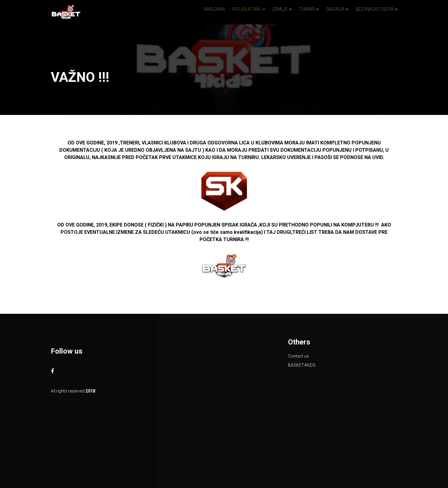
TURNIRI (307, 9)
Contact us (299, 356)
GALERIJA (335, 9)
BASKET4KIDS (302, 365)
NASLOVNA (214, 9)
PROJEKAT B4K (247, 9)
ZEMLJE (280, 9)
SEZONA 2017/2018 (375, 9)
